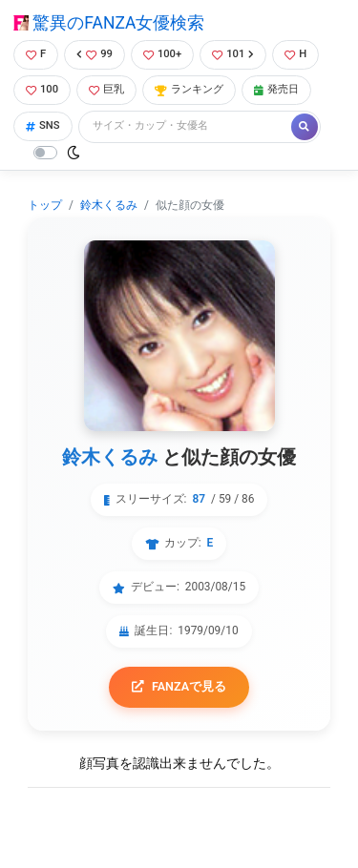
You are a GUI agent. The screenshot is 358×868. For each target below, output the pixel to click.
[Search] (186, 126)
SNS (43, 125)
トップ (45, 205)
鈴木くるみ (109, 205)
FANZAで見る (179, 686)
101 (233, 54)
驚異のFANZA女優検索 (109, 23)
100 (42, 89)
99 (95, 54)
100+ (162, 54)
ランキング (189, 89)
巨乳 (106, 89)
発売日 (276, 89)
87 (199, 499)
